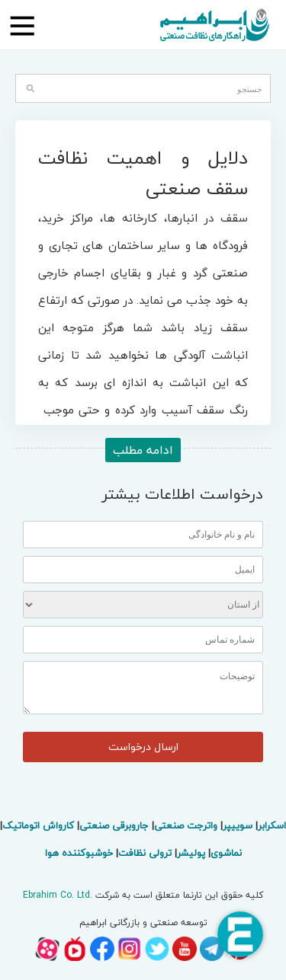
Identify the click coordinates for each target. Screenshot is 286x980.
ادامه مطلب (143, 450)
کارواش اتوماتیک (38, 825)
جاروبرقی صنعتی (114, 825)
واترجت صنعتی (186, 825)
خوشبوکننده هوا (79, 853)
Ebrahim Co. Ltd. (58, 895)
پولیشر (191, 853)
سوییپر (238, 825)
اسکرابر (272, 825)
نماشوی (226, 853)
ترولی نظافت (145, 853)
